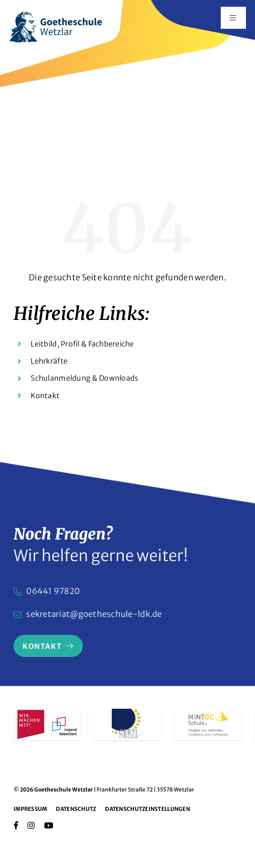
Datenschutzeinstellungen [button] (147, 809)
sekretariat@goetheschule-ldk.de (94, 614)
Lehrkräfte (49, 361)
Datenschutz (76, 809)
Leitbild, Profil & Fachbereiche (82, 344)
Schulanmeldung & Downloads (84, 378)
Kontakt (45, 396)
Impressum (30, 809)
